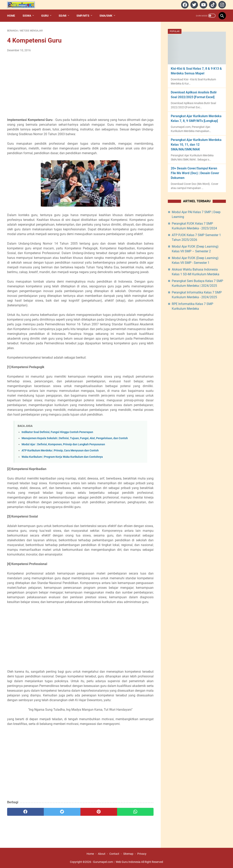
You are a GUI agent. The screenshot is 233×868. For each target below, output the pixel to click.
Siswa (27, 16)
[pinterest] (99, 812)
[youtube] (203, 5)
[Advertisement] (80, 85)
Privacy (142, 854)
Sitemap (128, 854)
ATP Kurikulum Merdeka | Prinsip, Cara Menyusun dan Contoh (60, 451)
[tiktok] (212, 5)
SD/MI (63, 16)
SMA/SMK (106, 16)
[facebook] (184, 5)
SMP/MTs (83, 16)
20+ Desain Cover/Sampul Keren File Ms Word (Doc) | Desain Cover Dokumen (195, 173)
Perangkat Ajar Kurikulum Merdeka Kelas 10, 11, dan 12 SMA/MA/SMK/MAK (196, 145)
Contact (114, 854)
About (102, 854)
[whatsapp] (135, 812)
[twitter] (194, 5)
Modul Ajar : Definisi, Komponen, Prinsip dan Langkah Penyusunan (63, 444)
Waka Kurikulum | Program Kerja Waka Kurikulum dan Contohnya (62, 457)
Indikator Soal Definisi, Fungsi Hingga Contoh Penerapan (57, 432)
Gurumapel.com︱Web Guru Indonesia (117, 862)
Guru (45, 16)
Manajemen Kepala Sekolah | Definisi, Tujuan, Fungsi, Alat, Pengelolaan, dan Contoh (75, 438)
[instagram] (222, 5)
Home (11, 16)
